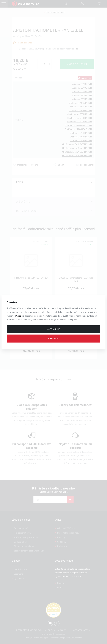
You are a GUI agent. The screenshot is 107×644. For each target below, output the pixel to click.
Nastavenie (53, 329)
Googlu (19, 316)
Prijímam (53, 338)
